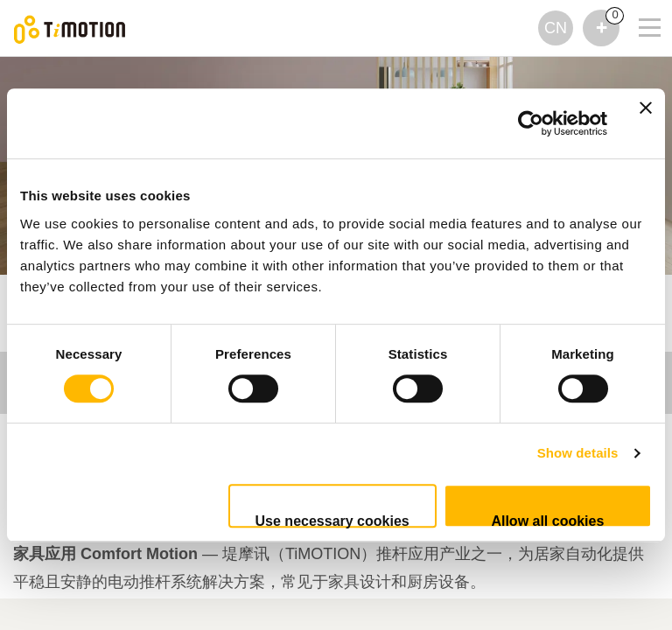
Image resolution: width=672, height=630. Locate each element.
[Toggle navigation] (639, 23)
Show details (578, 453)
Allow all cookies (547, 521)
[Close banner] (646, 123)
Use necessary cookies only (332, 521)
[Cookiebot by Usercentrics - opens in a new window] (531, 123)
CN (556, 28)
